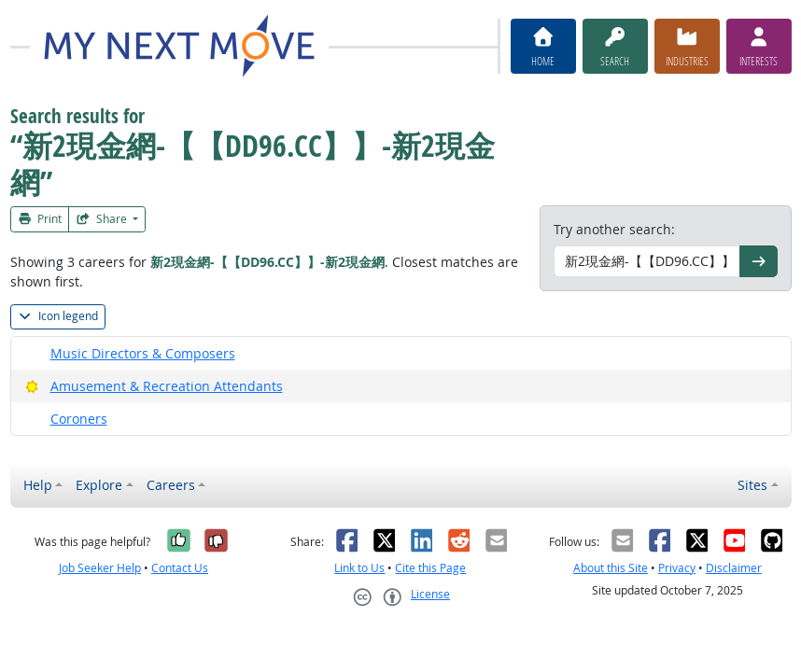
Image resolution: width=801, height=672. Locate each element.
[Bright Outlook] (32, 386)
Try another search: (614, 229)
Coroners (79, 419)
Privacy (677, 568)
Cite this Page (430, 568)
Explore (99, 485)
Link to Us (359, 568)
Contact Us (180, 568)
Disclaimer (734, 568)
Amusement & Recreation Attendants (167, 386)
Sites (752, 485)
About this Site (611, 568)
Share (103, 219)
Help (38, 485)
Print (40, 219)
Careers (171, 485)
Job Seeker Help (100, 568)
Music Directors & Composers (143, 353)
